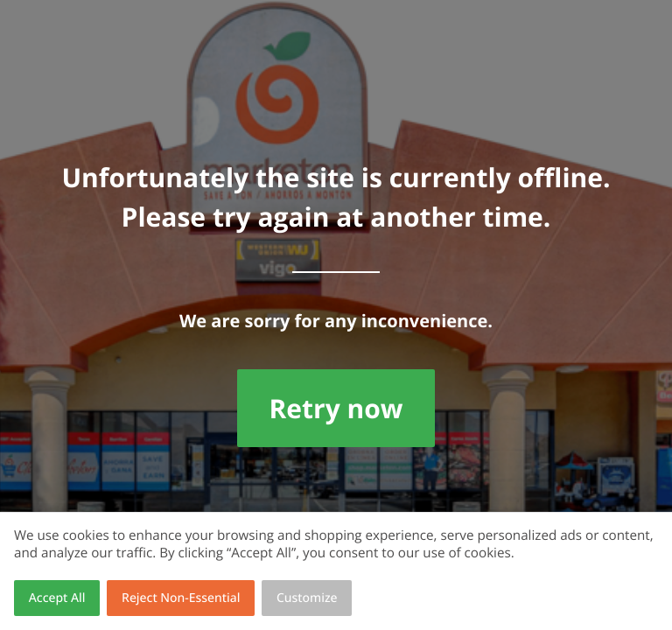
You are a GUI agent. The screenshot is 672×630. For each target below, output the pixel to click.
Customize (307, 598)
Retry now (336, 408)
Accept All (57, 598)
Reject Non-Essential (181, 598)
